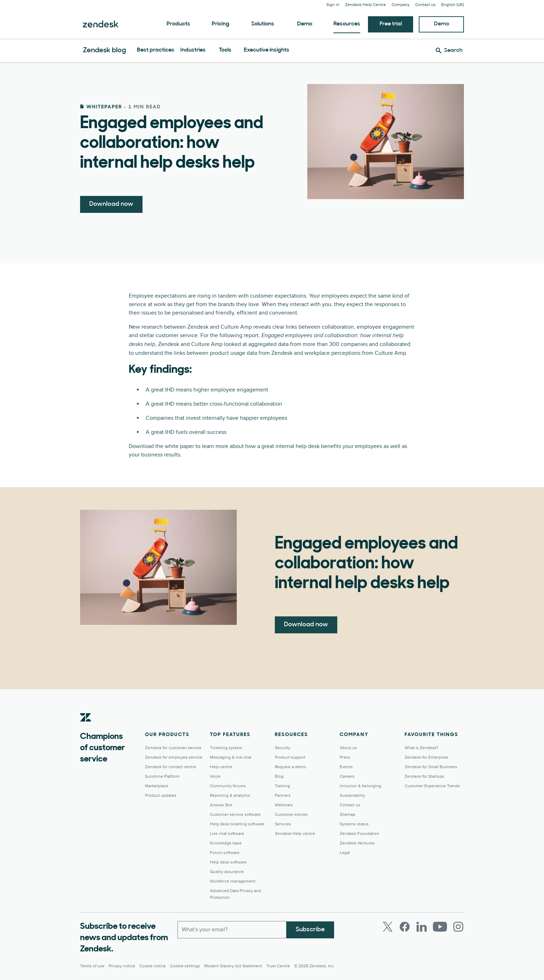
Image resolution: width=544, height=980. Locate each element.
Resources (347, 24)
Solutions (263, 24)
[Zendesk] (86, 728)
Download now (111, 204)
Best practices (156, 50)
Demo (305, 24)
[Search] (449, 50)
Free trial (391, 24)
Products (178, 24)
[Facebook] (405, 927)
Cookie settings (185, 966)
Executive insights (267, 50)
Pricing (220, 24)
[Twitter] (388, 927)
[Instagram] (458, 927)
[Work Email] (232, 930)
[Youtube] (440, 927)
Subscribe (310, 929)
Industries (193, 50)
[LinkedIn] (422, 927)
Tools (225, 50)
